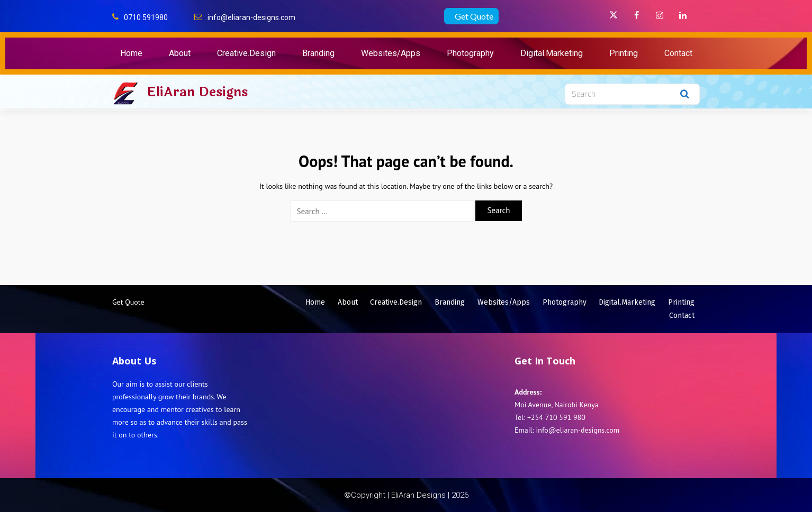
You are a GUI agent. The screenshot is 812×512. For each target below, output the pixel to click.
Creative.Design (246, 53)
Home (131, 53)
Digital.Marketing (552, 53)
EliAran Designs (197, 92)
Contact (678, 53)
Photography (470, 53)
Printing (624, 53)
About (180, 53)
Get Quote (474, 16)
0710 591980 (146, 17)
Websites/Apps (391, 53)
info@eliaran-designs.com (251, 17)
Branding (318, 53)
